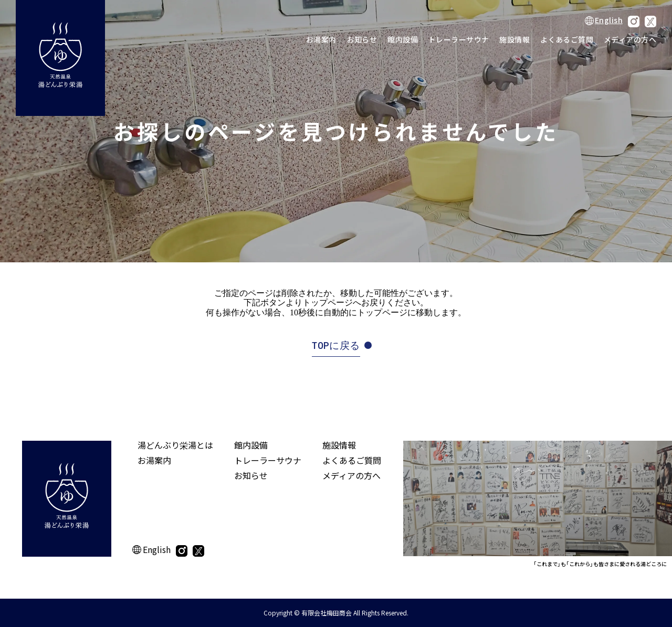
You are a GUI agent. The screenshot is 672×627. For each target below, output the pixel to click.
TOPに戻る (336, 346)
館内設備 (403, 39)
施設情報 (514, 39)
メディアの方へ (630, 39)
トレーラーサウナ (459, 39)
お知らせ (362, 39)
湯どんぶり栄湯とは (175, 445)
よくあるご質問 (567, 39)
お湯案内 (321, 39)
